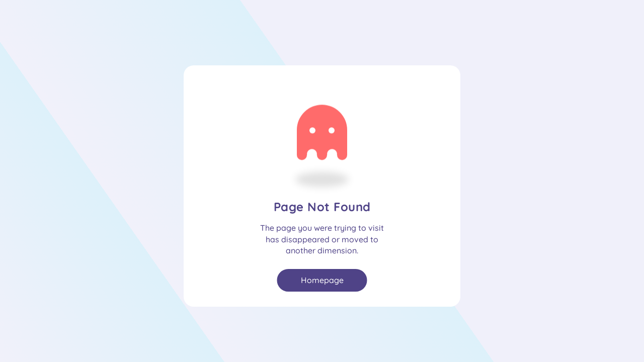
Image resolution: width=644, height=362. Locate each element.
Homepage (322, 280)
